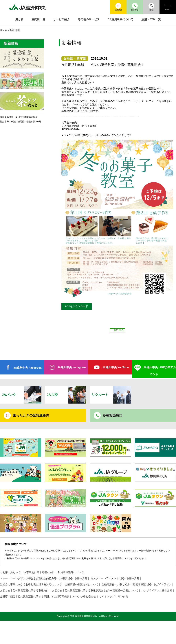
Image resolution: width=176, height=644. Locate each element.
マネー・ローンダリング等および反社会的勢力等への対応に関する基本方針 (44, 578)
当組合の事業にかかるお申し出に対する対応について (31, 584)
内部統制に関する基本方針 (39, 572)
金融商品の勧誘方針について (82, 584)
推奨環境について (121, 558)
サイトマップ (107, 597)
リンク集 (123, 597)
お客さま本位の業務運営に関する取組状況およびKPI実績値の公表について (95, 591)
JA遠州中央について (121, 19)
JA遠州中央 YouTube (115, 367)
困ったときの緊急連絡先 (31, 415)
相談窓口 (135, 7)
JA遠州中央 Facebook (27, 368)
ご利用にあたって (10, 572)
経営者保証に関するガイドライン (152, 584)
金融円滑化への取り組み (116, 584)
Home (3, 30)
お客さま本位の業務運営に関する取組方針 (24, 591)
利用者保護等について (71, 572)
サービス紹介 (61, 19)
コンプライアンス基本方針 (157, 591)
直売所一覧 (38, 19)
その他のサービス (89, 19)
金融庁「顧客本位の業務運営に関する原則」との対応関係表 (35, 597)
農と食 (19, 19)
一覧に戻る (117, 330)
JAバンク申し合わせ (84, 597)
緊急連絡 (118, 7)
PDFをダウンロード (77, 306)
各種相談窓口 (113, 415)
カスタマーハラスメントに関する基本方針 (115, 578)
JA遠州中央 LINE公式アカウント (159, 371)
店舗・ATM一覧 (151, 19)
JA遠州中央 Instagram (71, 367)
